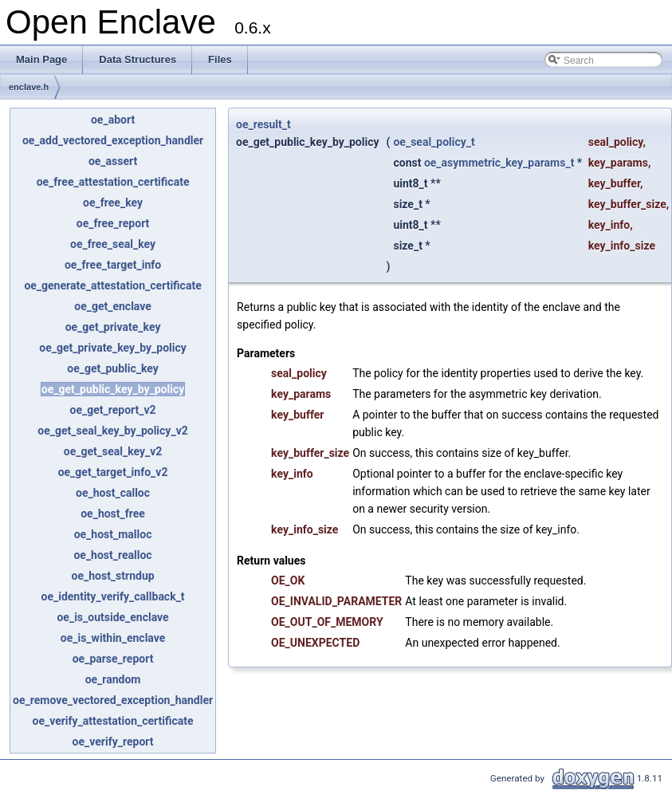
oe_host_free (113, 514)
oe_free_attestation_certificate (113, 182)
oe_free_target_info (113, 265)
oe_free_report (113, 223)
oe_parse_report (113, 659)
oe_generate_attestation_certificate (112, 285)
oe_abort (113, 120)
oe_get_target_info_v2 (113, 472)
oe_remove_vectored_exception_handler (113, 700)
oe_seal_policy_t (434, 142)
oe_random (113, 679)
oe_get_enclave (113, 306)
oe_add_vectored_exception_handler (113, 140)
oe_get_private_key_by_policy (113, 348)
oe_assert (113, 161)
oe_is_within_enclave (113, 638)
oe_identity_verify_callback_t (112, 596)
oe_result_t (263, 124)
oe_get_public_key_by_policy (113, 389)
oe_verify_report (113, 742)
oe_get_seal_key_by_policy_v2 (112, 431)
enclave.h (29, 87)
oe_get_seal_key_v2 (113, 451)
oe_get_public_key (113, 368)
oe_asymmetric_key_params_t (499, 163)
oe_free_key (113, 203)
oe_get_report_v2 (112, 410)
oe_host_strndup (113, 576)
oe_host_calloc (113, 493)
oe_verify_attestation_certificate (112, 721)
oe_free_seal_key (113, 244)
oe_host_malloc (113, 534)
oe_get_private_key (113, 327)
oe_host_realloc (112, 555)
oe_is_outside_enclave (112, 617)
